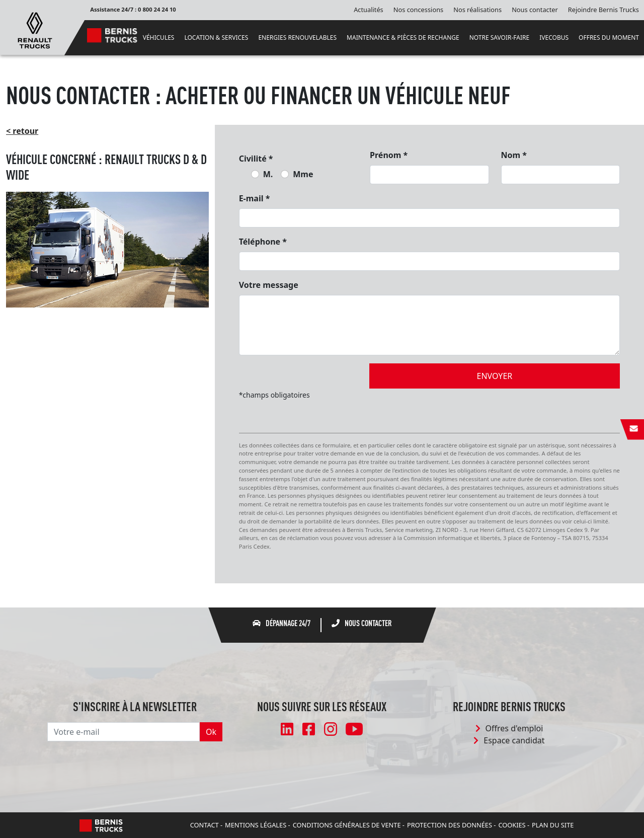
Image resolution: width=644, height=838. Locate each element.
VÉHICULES (159, 37)
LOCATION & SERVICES (216, 37)
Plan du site (553, 825)
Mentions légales (256, 825)
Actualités (369, 10)
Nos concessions (418, 10)
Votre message (269, 285)
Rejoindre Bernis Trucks (603, 10)
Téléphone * (263, 242)
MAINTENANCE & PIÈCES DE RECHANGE (403, 37)
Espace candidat (509, 740)
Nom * (514, 155)
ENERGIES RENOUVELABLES (297, 37)
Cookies (512, 825)
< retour (22, 131)
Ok (211, 732)
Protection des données (450, 825)
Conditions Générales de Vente (347, 825)
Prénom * (389, 155)
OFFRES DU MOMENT (609, 37)
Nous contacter (535, 10)
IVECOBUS (554, 37)
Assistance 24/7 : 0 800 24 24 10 (133, 9)
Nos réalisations (477, 10)
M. (268, 174)
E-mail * (255, 198)
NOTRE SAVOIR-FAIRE (500, 37)
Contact (205, 825)
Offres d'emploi (509, 728)
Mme (303, 174)
